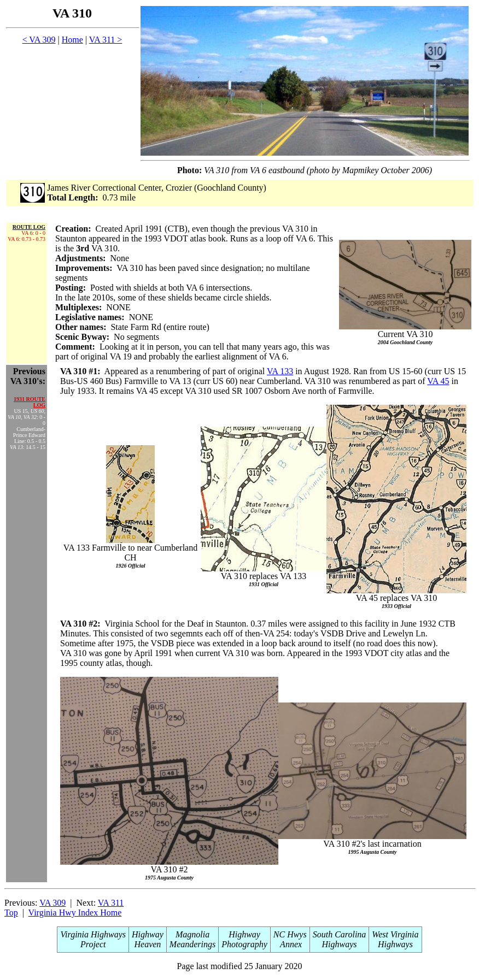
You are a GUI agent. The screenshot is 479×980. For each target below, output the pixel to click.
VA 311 (111, 903)
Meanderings (192, 944)
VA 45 (438, 381)
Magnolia (192, 934)
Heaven (147, 944)
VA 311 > (106, 40)
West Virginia (395, 934)
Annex (290, 944)
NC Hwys (290, 934)
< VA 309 (39, 40)
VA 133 (280, 371)
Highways (340, 944)
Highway (148, 934)
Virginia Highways (93, 934)
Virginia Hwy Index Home (75, 913)
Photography (244, 944)
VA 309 (52, 903)
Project (93, 944)
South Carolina (340, 934)
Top (11, 913)
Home (72, 40)
